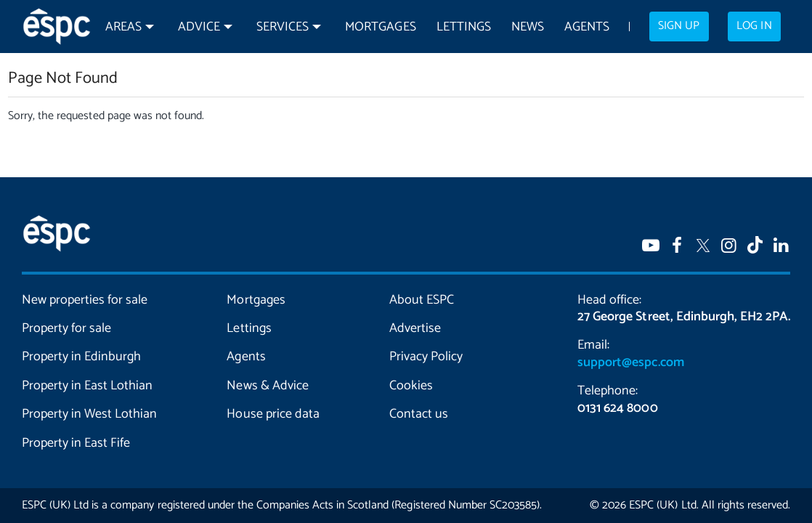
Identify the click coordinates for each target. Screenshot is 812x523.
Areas (123, 27)
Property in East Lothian (87, 386)
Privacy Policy (426, 357)
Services (283, 27)
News (528, 27)
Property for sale (66, 328)
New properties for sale (85, 300)
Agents (587, 27)
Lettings (464, 27)
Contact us (419, 414)
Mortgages (380, 27)
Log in (754, 26)
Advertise (415, 328)
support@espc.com (630, 362)
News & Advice (267, 386)
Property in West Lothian (89, 414)
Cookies (411, 386)
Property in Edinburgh (81, 357)
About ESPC (422, 300)
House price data (273, 414)
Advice (199, 27)
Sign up (679, 26)
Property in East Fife (76, 443)
